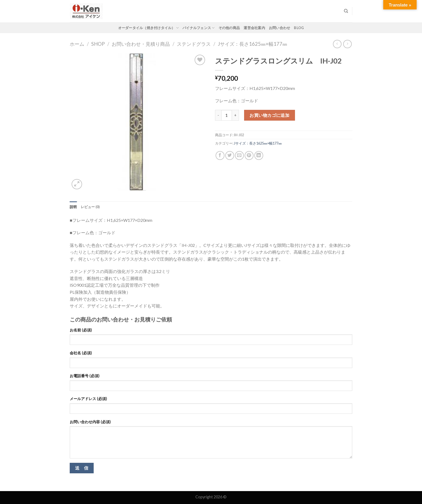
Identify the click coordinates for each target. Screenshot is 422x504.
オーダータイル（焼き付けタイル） (149, 28)
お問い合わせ (280, 28)
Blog (299, 28)
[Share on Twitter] (230, 155)
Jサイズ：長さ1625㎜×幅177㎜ (252, 44)
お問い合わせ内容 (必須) (90, 422)
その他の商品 (229, 28)
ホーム (77, 44)
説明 (73, 207)
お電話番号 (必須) (85, 376)
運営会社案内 (254, 28)
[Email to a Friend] (239, 155)
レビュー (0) (90, 207)
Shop (98, 44)
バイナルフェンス (199, 28)
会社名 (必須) (81, 353)
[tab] (73, 207)
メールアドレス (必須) (88, 399)
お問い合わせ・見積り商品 (141, 44)
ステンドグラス (194, 44)
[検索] (346, 11)
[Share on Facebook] (220, 155)
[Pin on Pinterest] (249, 155)
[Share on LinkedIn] (259, 155)
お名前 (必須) (81, 330)
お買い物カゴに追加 (269, 115)
